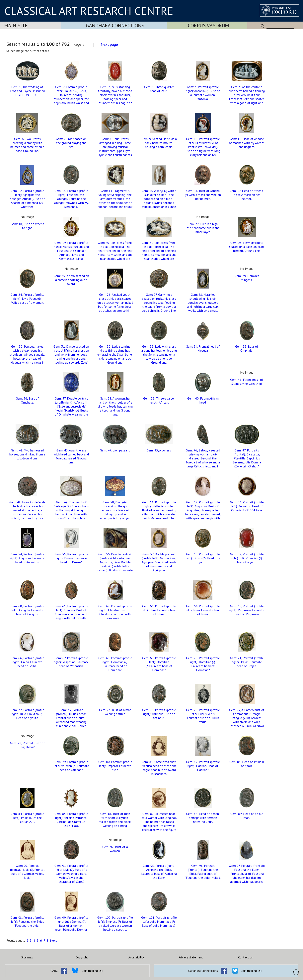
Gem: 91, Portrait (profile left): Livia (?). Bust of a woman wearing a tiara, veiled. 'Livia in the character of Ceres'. (71, 874)
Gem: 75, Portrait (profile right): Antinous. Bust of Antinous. (159, 714)
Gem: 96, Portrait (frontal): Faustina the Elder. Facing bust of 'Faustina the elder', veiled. (203, 872)
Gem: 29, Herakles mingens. (247, 278)
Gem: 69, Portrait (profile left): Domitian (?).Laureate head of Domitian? (159, 664)
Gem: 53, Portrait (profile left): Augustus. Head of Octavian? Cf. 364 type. (247, 506)
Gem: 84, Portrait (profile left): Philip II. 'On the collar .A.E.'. (27, 818)
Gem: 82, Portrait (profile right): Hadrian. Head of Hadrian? (203, 766)
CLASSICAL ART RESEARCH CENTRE (89, 11)
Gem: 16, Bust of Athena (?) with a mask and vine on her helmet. (203, 195)
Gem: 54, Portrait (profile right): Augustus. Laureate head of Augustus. (27, 558)
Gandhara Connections (115, 25)
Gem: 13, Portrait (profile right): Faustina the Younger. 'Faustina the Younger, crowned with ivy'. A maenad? (71, 199)
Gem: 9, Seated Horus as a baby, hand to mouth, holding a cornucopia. (159, 143)
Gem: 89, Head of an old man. (247, 816)
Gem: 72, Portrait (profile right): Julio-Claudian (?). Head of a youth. (27, 714)
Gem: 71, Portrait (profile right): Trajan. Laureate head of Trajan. (247, 662)
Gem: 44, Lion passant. (115, 450)
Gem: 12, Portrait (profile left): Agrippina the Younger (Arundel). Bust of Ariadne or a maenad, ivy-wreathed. (27, 199)
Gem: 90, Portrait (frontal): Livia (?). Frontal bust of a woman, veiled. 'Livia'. (27, 872)
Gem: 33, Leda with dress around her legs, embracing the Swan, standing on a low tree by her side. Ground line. (159, 354)
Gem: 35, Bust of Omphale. (247, 348)
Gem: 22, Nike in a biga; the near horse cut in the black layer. (203, 228)
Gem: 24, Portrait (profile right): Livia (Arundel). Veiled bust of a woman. (27, 299)
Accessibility (136, 957)
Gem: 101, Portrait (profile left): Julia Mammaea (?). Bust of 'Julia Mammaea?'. (159, 921)
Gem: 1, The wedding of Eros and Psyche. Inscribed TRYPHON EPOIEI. (27, 91)
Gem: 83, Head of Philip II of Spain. (247, 764)
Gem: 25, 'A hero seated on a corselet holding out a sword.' (71, 280)
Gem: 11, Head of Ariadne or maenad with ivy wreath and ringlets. (247, 143)
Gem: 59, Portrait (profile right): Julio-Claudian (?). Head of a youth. (247, 558)
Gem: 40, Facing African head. (203, 400)
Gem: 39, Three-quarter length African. (159, 400)
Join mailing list (93, 971)
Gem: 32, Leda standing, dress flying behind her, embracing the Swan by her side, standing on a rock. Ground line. (115, 354)
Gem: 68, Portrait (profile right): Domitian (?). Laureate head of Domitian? (115, 664)
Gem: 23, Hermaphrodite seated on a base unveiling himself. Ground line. (247, 247)
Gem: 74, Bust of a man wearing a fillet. (115, 712)
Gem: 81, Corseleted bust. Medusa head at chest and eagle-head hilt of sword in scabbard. (159, 768)
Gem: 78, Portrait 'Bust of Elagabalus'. (27, 745)
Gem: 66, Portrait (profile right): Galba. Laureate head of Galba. (27, 662)
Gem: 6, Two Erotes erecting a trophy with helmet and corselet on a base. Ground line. (27, 145)
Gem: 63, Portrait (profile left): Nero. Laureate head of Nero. (159, 610)
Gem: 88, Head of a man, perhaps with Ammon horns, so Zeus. (203, 818)
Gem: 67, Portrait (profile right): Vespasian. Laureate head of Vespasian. (71, 662)
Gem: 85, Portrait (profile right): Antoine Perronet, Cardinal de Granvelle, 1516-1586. (71, 820)
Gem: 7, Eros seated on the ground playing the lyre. (71, 143)
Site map (27, 957)
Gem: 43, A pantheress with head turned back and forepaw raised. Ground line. (71, 456)
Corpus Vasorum (208, 25)
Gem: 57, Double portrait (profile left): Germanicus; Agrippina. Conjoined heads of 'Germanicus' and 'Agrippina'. (159, 562)
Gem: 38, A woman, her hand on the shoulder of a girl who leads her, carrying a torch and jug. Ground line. (115, 406)
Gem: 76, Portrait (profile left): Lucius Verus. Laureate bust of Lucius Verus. (203, 716)
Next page (109, 44)
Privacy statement (191, 957)
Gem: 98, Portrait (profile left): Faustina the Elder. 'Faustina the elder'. (27, 921)
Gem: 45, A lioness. (159, 450)
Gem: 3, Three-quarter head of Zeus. (159, 89)
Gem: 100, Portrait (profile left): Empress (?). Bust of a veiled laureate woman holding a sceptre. (115, 923)
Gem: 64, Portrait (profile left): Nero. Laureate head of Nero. (203, 610)
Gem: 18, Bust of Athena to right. (27, 226)
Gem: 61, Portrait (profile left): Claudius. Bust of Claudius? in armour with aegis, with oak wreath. (71, 612)
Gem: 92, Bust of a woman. (115, 849)
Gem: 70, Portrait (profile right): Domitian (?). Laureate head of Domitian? (203, 664)
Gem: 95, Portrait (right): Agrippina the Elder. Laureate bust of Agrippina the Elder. (159, 872)
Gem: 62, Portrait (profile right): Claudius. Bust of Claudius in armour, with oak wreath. (115, 612)
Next (53, 940)
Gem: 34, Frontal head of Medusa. (203, 348)
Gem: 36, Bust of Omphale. (27, 400)
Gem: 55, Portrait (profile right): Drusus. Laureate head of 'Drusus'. (71, 558)
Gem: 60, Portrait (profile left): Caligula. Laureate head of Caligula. (27, 610)
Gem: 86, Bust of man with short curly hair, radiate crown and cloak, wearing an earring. (115, 820)
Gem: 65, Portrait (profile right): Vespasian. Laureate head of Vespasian (247, 610)
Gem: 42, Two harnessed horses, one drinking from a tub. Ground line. (27, 454)
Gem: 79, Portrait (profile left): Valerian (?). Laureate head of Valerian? (71, 766)
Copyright (82, 957)
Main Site (16, 25)
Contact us (245, 957)
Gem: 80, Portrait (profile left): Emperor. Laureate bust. (115, 766)
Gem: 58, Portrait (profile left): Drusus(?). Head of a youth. (203, 558)
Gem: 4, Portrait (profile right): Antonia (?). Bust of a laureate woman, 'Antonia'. (203, 93)
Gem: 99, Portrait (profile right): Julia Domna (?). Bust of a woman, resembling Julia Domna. (71, 923)
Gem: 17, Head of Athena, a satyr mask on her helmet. (247, 195)
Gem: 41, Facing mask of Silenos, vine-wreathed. (247, 382)
